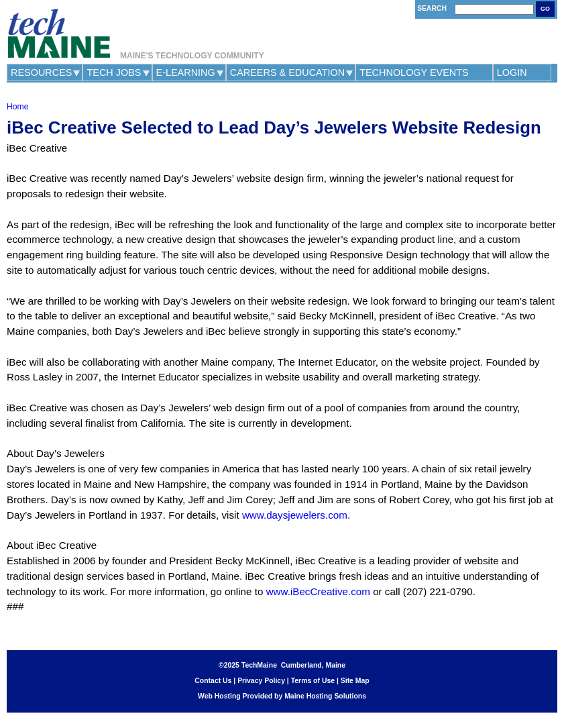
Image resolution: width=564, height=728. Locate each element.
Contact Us (213, 681)
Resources (41, 72)
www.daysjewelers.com (295, 515)
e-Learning (186, 72)
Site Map (355, 681)
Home (17, 107)
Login (512, 72)
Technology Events (414, 72)
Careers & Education (287, 72)
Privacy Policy (261, 681)
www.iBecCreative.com (318, 591)
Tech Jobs (114, 72)
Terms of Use (313, 681)
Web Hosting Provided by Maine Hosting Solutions (282, 696)
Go (545, 9)
